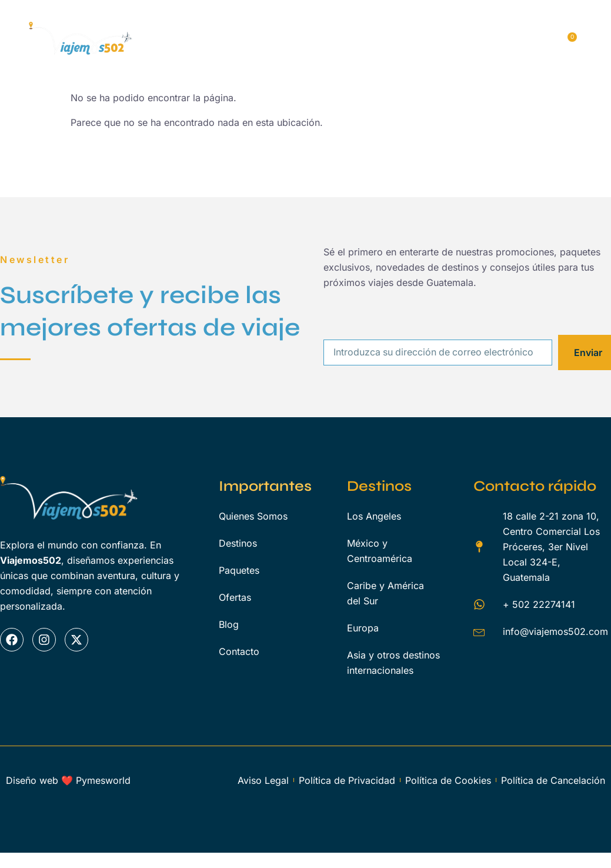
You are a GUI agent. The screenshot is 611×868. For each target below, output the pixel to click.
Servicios (465, 26)
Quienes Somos (256, 26)
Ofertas (190, 56)
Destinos (335, 26)
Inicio (186, 26)
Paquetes (400, 26)
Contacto (295, 56)
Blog (240, 56)
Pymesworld (103, 780)
